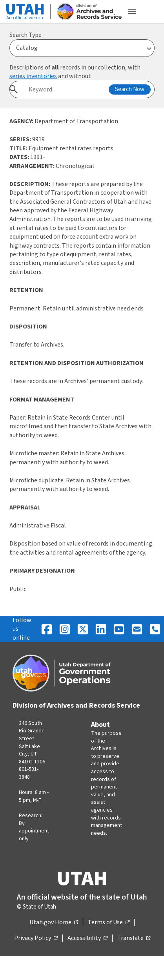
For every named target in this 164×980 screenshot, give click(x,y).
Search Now (130, 89)
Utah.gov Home (54, 923)
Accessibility (87, 938)
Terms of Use (109, 923)
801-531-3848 (29, 773)
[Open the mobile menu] (132, 12)
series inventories (33, 76)
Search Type (26, 35)
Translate (134, 938)
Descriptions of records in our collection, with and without (75, 72)
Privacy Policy (36, 938)
